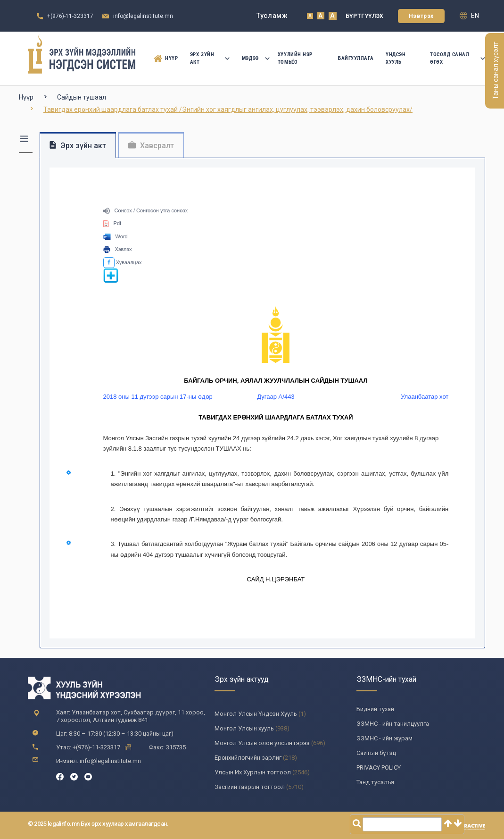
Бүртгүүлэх (365, 16)
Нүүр (164, 59)
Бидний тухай (375, 709)
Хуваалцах (123, 262)
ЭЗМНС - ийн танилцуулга (393, 724)
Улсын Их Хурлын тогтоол (253, 772)
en (469, 16)
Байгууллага (356, 58)
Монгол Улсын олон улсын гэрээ (262, 743)
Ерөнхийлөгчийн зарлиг (248, 758)
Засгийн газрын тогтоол (250, 787)
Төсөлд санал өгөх (458, 58)
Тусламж (272, 16)
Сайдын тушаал (82, 97)
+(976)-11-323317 (70, 16)
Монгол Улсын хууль (244, 728)
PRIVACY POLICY (379, 768)
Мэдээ (254, 58)
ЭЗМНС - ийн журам (384, 738)
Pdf (112, 223)
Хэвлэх (118, 249)
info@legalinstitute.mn (143, 16)
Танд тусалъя (375, 782)
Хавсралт (151, 146)
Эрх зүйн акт (210, 58)
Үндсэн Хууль (396, 58)
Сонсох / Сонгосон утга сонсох (146, 210)
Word (116, 236)
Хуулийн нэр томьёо (295, 58)
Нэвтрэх (421, 16)
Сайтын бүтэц (376, 753)
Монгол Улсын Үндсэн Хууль (256, 714)
